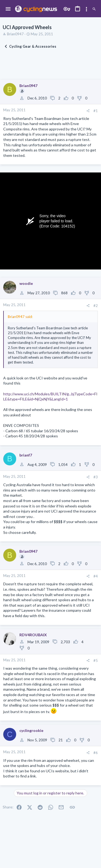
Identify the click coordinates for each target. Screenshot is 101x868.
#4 (96, 576)
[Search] (94, 9)
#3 (96, 477)
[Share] (88, 111)
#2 (96, 306)
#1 (96, 111)
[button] (8, 9)
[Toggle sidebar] (86, 9)
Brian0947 (15, 34)
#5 (96, 660)
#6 (96, 753)
